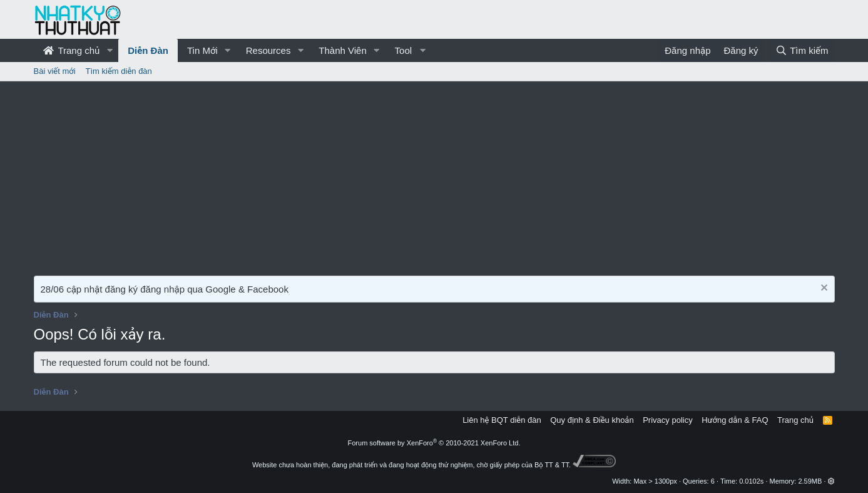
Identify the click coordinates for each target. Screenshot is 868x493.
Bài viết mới (55, 71)
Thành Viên (342, 50)
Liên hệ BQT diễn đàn (502, 420)
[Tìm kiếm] (802, 50)
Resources (268, 50)
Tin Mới (202, 50)
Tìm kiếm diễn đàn (119, 71)
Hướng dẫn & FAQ (735, 420)
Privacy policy (667, 420)
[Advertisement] (434, 175)
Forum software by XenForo (434, 443)
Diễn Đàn (148, 50)
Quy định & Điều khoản (592, 420)
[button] (110, 50)
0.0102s (751, 481)
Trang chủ (72, 50)
